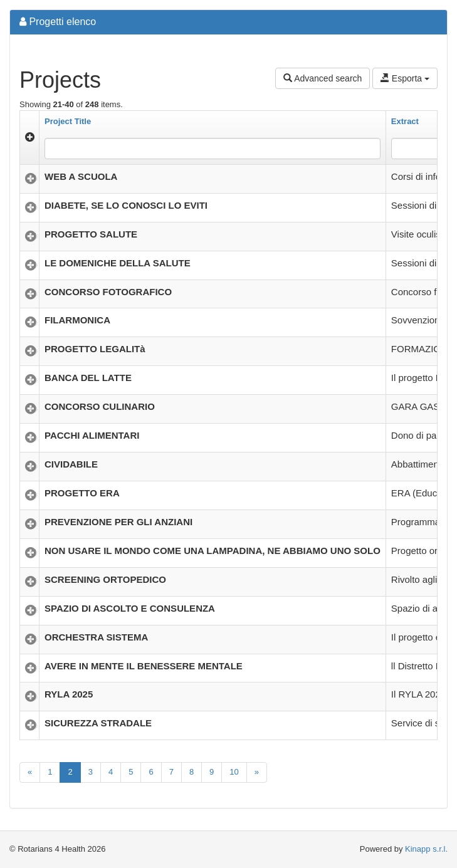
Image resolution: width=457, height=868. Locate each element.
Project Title (68, 121)
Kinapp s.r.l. (426, 849)
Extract (405, 121)
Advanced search (323, 78)
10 (234, 772)
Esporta (405, 78)
